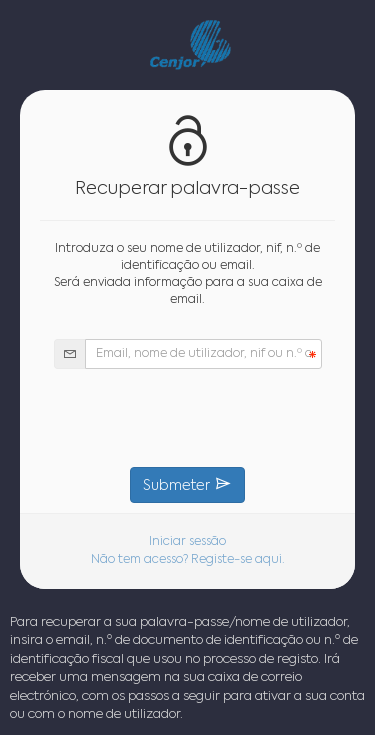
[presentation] (188, 418)
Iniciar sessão (187, 542)
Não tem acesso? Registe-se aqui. (188, 560)
